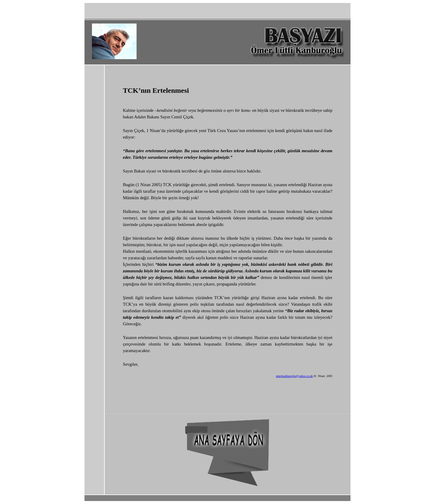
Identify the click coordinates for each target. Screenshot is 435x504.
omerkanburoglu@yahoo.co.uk (294, 376)
